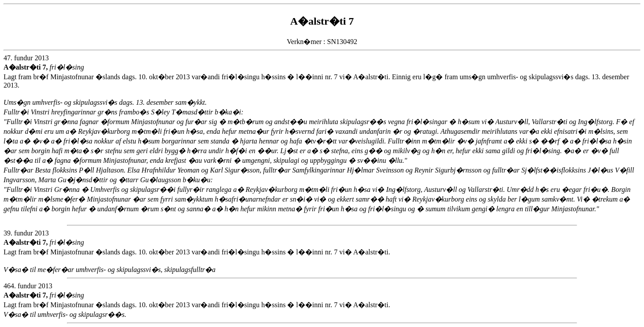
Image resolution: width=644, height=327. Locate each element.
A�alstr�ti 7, (26, 67)
